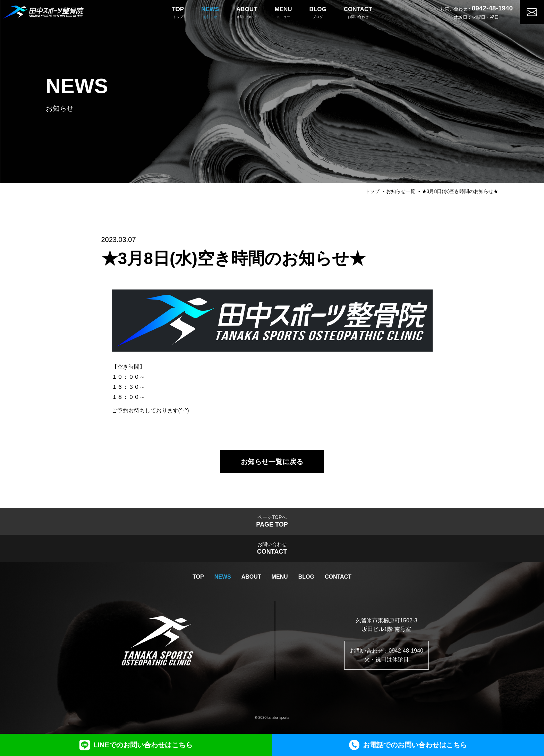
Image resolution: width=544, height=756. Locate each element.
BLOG (306, 577)
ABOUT (251, 577)
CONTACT (338, 577)
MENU (280, 577)
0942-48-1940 (492, 8)
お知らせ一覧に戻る (272, 462)
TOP (198, 577)
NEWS (223, 577)
